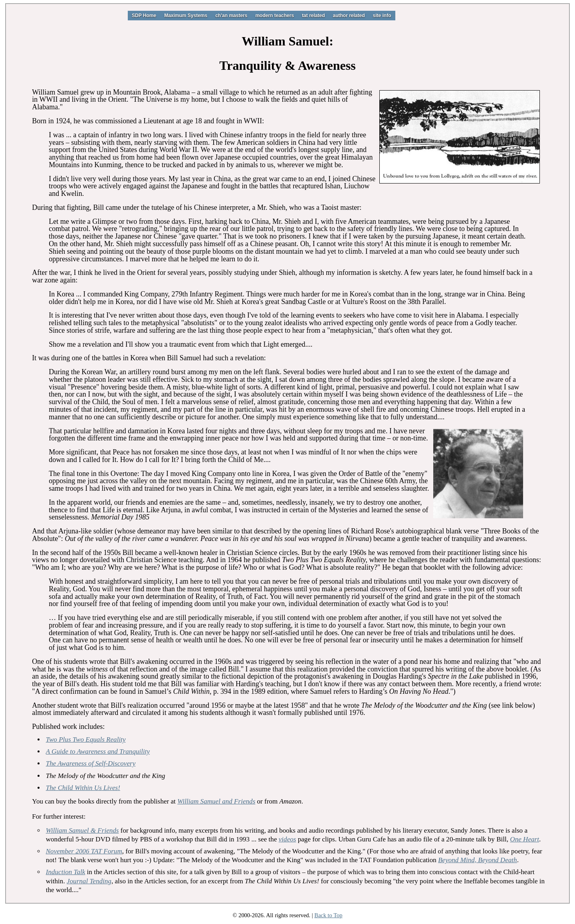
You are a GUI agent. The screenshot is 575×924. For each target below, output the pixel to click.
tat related (313, 16)
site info (382, 16)
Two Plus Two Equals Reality (86, 739)
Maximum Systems (186, 16)
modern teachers (275, 16)
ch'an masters (231, 16)
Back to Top (328, 915)
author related (349, 16)
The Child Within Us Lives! (83, 788)
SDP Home (144, 16)
